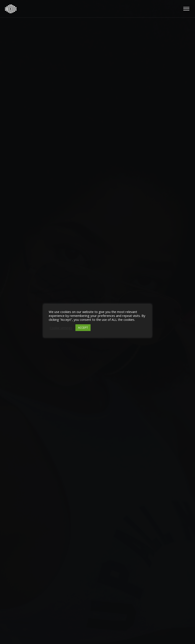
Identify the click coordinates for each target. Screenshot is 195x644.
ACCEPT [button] (83, 328)
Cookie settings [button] (61, 328)
